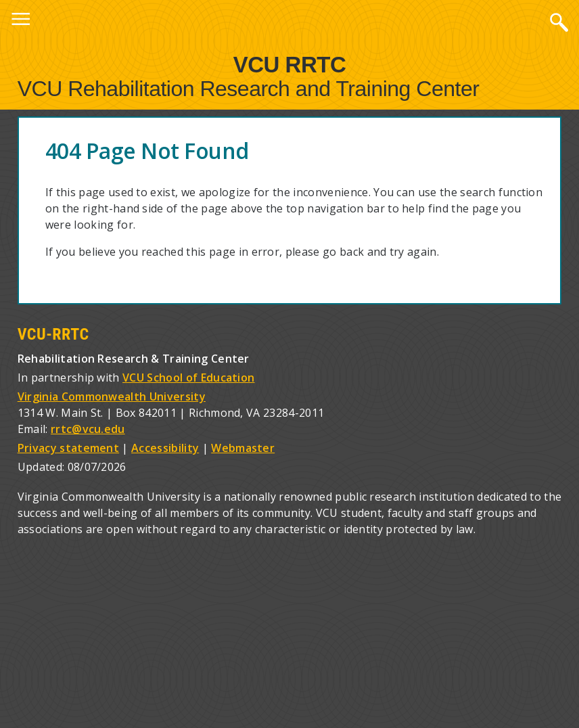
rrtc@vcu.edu (88, 429)
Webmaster (243, 448)
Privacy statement (68, 448)
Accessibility (165, 448)
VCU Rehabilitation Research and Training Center (249, 89)
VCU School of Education (188, 378)
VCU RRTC (290, 64)
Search (559, 22)
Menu (20, 22)
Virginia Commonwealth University (112, 396)
